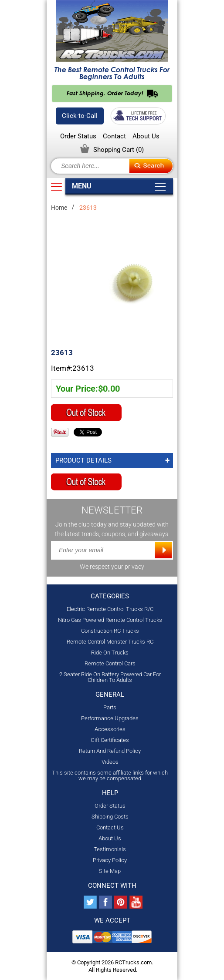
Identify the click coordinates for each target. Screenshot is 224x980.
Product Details (83, 460)
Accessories (110, 729)
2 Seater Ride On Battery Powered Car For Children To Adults (110, 677)
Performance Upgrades (110, 718)
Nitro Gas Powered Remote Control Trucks (110, 620)
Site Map (110, 871)
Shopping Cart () (119, 150)
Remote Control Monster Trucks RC (110, 642)
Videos (110, 762)
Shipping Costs (110, 817)
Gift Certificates (110, 740)
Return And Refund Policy (110, 751)
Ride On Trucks (110, 653)
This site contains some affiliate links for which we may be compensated (110, 775)
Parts (110, 707)
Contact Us (110, 827)
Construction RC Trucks (110, 631)
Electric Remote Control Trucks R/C (110, 609)
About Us (146, 136)
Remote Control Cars (110, 663)
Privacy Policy (110, 860)
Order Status (78, 136)
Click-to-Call (80, 116)
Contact (114, 136)
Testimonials (110, 849)
